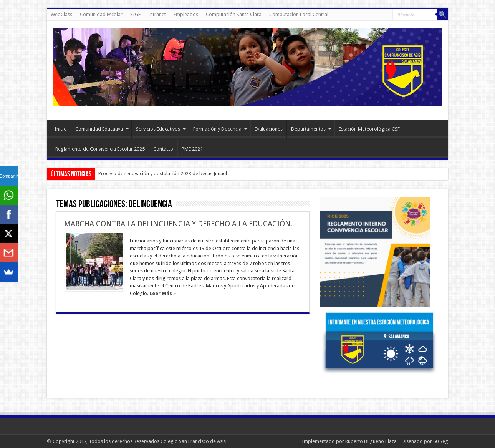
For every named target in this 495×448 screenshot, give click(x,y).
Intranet (157, 14)
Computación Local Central (299, 14)
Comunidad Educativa (102, 129)
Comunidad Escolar (101, 14)
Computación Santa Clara (234, 14)
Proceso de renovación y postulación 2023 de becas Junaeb (164, 173)
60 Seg (441, 441)
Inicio (61, 129)
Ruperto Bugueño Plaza (371, 441)
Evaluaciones (269, 129)
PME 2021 (192, 149)
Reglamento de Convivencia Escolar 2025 (100, 149)
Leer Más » (163, 293)
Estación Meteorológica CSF (369, 129)
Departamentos (311, 129)
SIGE (135, 14)
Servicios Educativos (161, 129)
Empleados (186, 14)
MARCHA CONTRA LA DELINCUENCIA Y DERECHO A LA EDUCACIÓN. (178, 224)
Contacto (163, 149)
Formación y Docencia (220, 129)
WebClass (61, 14)
